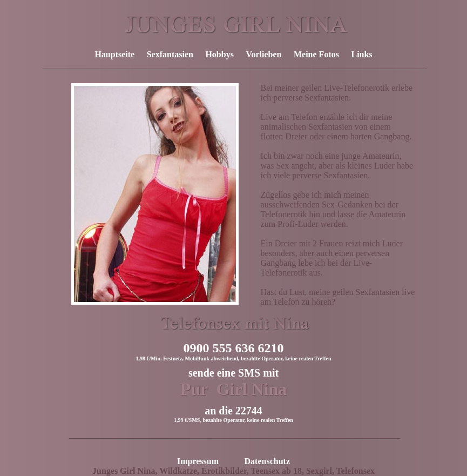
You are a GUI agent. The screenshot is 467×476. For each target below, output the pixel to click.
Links (361, 54)
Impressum (198, 461)
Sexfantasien (170, 54)
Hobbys (219, 54)
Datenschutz (267, 461)
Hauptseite (114, 54)
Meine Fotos (316, 54)
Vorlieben (263, 54)
